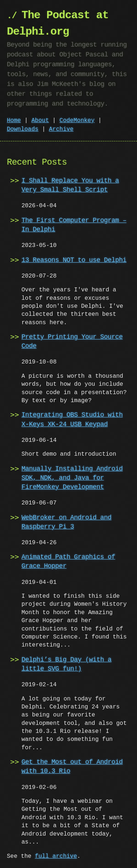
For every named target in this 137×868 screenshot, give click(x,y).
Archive (61, 129)
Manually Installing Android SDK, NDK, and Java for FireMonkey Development (72, 478)
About (40, 121)
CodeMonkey (77, 121)
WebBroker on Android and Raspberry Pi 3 (66, 522)
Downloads (23, 129)
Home (14, 121)
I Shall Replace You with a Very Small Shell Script (70, 185)
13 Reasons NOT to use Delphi (74, 260)
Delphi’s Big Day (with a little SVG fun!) (66, 664)
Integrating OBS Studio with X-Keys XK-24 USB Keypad (72, 419)
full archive (56, 856)
